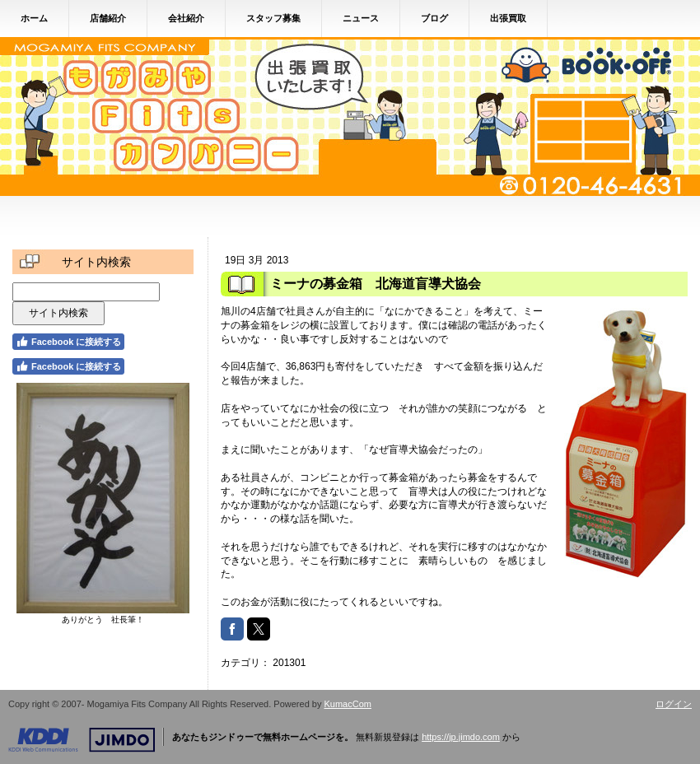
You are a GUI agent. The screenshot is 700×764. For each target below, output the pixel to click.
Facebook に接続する (68, 342)
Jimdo (82, 740)
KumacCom (348, 704)
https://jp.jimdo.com (461, 737)
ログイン (674, 704)
